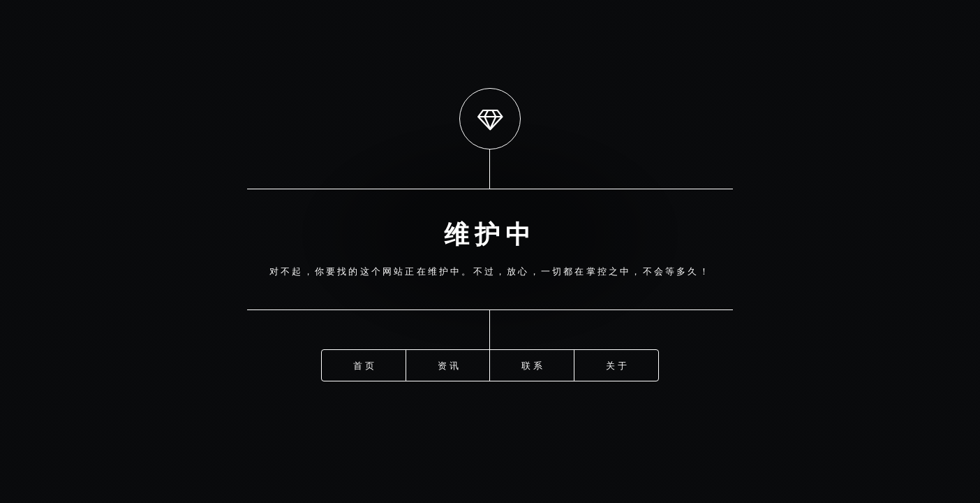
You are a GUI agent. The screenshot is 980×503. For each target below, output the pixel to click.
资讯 (449, 365)
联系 (533, 365)
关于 (617, 365)
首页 (364, 365)
